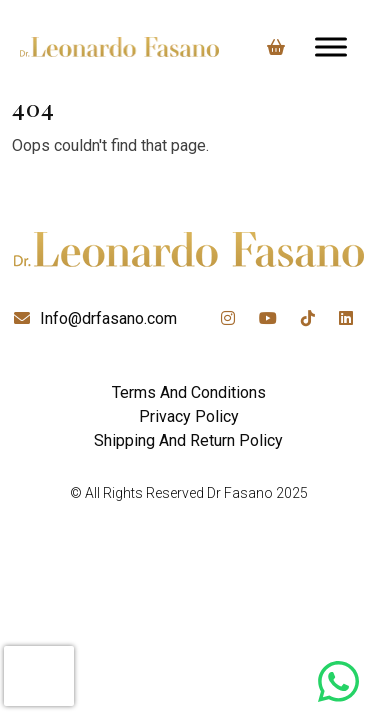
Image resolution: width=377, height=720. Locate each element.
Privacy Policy (189, 416)
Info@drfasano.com (108, 318)
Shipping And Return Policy (188, 440)
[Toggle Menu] (331, 46)
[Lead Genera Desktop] (119, 47)
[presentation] (39, 676)
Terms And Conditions (189, 392)
